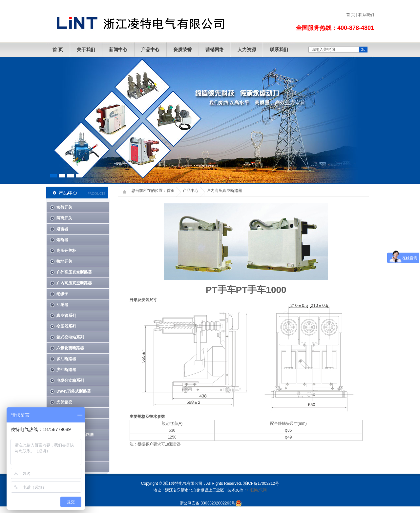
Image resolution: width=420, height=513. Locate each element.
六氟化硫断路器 (70, 348)
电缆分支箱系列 (70, 380)
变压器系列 (66, 326)
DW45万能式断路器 (74, 391)
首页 (171, 191)
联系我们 (366, 15)
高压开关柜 (66, 251)
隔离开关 (64, 218)
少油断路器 (66, 370)
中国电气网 (257, 490)
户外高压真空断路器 (74, 272)
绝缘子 (62, 294)
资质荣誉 (182, 50)
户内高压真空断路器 (74, 283)
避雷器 (62, 229)
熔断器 (62, 240)
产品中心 (150, 50)
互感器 (62, 305)
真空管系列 (66, 316)
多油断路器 (66, 359)
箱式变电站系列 (70, 337)
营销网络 (215, 50)
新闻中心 (118, 50)
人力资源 (247, 50)
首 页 (351, 15)
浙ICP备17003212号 (261, 483)
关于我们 (86, 50)
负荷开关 (64, 207)
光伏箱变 (64, 402)
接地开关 (64, 261)
